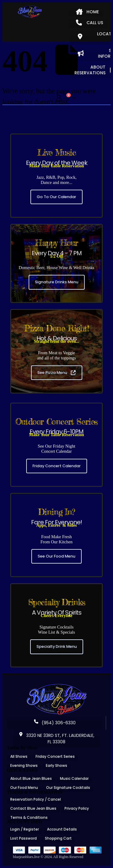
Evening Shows (24, 765)
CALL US (89, 23)
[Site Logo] (30, 12)
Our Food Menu (24, 788)
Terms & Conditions (29, 817)
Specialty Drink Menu (57, 646)
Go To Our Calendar (56, 197)
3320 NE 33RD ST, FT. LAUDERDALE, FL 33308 (56, 739)
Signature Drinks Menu (57, 282)
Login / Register (25, 829)
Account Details (62, 829)
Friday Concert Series (55, 756)
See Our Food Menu (56, 556)
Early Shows (56, 765)
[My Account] (59, 98)
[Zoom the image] (57, 686)
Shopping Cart (58, 838)
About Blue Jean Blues (31, 778)
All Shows (19, 756)
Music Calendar (74, 778)
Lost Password (24, 838)
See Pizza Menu (56, 373)
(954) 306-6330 (55, 723)
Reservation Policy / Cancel (36, 799)
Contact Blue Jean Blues (33, 808)
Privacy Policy (77, 808)
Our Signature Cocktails (68, 788)
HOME (87, 12)
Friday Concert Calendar (57, 466)
